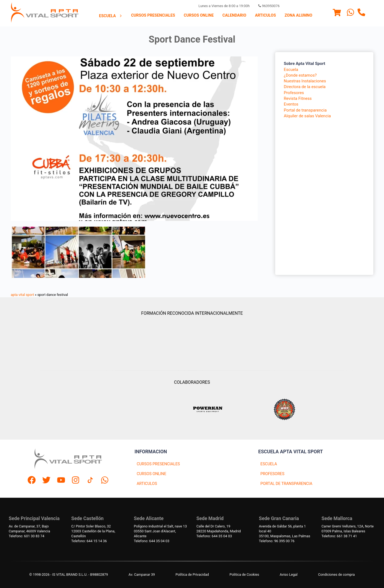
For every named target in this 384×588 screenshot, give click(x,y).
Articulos (265, 15)
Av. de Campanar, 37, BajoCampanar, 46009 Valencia (29, 529)
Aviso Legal (289, 574)
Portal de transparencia (305, 110)
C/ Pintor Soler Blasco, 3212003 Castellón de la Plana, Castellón (93, 531)
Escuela (111, 16)
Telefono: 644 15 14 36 (89, 541)
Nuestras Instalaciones (305, 81)
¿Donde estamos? (300, 75)
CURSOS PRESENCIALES (158, 464)
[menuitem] (111, 16)
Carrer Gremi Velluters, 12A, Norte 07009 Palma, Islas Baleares (348, 529)
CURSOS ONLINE (151, 474)
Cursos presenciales (153, 15)
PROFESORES (272, 474)
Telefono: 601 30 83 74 (26, 536)
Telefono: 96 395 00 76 (277, 541)
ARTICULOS (147, 484)
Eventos (291, 104)
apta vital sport (22, 295)
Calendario (234, 15)
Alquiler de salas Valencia (307, 116)
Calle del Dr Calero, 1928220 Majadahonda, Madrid (219, 529)
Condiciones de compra (336, 574)
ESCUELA (269, 464)
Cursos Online (199, 15)
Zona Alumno (298, 15)
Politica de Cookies (244, 574)
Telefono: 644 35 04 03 (152, 541)
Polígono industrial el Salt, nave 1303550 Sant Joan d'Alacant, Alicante (160, 531)
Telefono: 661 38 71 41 (339, 536)
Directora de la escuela (305, 87)
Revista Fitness (298, 98)
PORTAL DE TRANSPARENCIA (286, 484)
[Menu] (337, 13)
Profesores (294, 93)
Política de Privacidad (192, 574)
